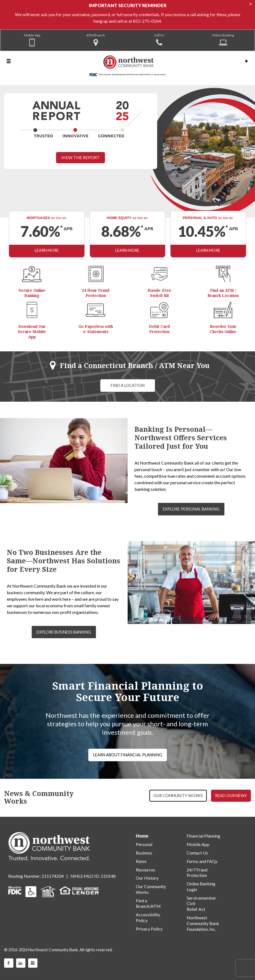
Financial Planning (203, 836)
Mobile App (32, 35)
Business (144, 853)
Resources (146, 870)
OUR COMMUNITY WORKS (178, 796)
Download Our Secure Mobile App (32, 332)
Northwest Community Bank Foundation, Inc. (203, 923)
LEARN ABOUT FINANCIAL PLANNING (128, 755)
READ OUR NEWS (231, 796)
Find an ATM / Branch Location (223, 293)
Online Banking (223, 35)
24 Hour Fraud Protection (96, 293)
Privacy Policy (149, 929)
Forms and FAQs (202, 861)
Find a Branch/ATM (148, 903)
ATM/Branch (96, 35)
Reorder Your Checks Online (223, 329)
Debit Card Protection (159, 329)
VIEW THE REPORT (80, 157)
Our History (147, 878)
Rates (141, 861)
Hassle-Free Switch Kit (159, 293)
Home (142, 836)
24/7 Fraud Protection (197, 873)
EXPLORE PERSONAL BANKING (191, 509)
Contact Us (197, 853)
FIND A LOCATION (128, 385)
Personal (144, 844)
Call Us (159, 35)
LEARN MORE (47, 250)
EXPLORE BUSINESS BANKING (64, 632)
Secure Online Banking (32, 293)
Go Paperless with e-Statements (96, 329)
